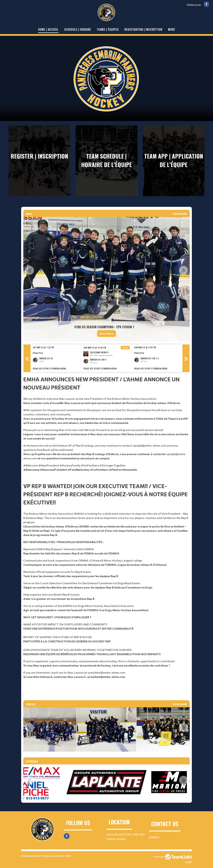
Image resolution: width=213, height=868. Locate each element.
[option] (106, 279)
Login (189, 862)
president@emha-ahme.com (107, 672)
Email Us (154, 837)
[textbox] (106, 427)
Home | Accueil (48, 29)
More (172, 29)
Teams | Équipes (108, 29)
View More (180, 214)
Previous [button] (30, 270)
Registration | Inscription (143, 29)
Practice (38, 353)
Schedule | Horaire (78, 29)
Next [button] (183, 270)
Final (125, 348)
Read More (106, 334)
